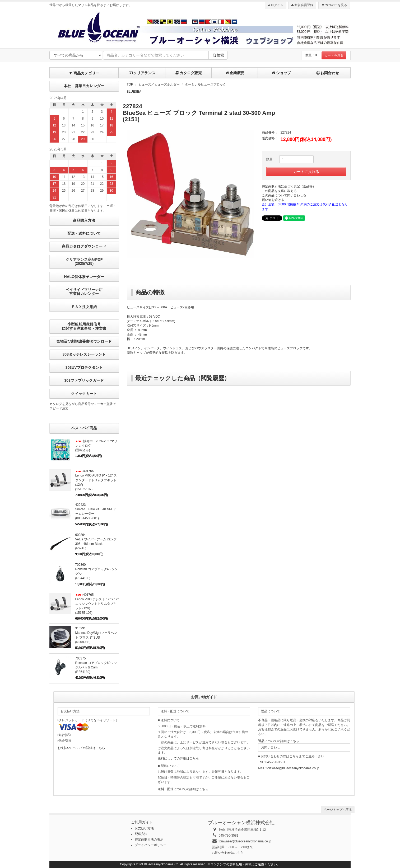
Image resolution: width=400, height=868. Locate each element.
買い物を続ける (273, 200)
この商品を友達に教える (279, 191)
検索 (218, 55)
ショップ (281, 73)
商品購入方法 (84, 220)
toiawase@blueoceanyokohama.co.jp (293, 768)
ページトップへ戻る (338, 810)
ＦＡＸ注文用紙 (84, 307)
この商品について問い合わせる (284, 195)
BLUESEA (134, 92)
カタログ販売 (188, 73)
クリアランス (142, 73)
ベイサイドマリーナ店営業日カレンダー (84, 292)
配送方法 (141, 834)
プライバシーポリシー (151, 845)
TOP (130, 84)
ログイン (275, 5)
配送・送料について (84, 233)
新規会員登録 (302, 5)
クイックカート (84, 394)
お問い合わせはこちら (228, 853)
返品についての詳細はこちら (279, 741)
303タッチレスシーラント (84, 354)
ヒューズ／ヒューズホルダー (159, 84)
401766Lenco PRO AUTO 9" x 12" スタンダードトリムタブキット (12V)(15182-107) (96, 480)
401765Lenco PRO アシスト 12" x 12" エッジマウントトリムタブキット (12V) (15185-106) (97, 604)
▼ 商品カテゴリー (84, 73)
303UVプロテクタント (84, 367)
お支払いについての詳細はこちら (81, 748)
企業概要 (235, 73)
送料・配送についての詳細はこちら (183, 789)
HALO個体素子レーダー (84, 277)
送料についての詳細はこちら (178, 758)
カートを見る (334, 55)
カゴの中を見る (334, 5)
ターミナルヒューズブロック (206, 84)
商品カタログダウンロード (84, 246)
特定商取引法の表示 (149, 839)
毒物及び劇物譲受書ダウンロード (84, 341)
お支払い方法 (144, 828)
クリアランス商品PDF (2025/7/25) (84, 261)
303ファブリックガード (84, 380)
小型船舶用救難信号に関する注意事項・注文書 (84, 326)
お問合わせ (327, 73)
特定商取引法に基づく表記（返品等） (289, 186)
